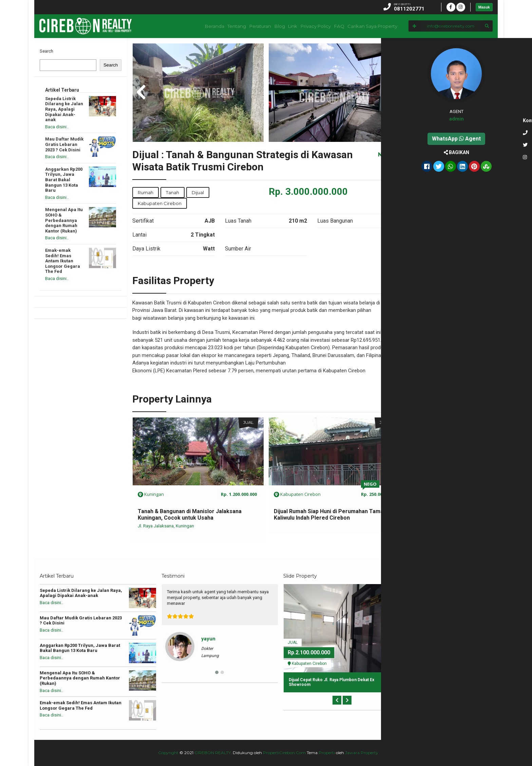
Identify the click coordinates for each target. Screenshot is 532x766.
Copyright (168, 753)
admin (479, 119)
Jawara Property (362, 753)
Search (46, 51)
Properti (327, 753)
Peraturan (236, 26)
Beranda (183, 26)
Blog (261, 26)
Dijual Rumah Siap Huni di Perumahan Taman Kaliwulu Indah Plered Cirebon (330, 515)
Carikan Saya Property (371, 26)
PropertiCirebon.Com (284, 753)
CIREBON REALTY (213, 753)
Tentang (209, 26)
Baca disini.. (57, 127)
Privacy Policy (307, 26)
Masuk (484, 7)
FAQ (335, 26)
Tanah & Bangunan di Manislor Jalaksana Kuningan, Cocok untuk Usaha (190, 515)
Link (279, 26)
